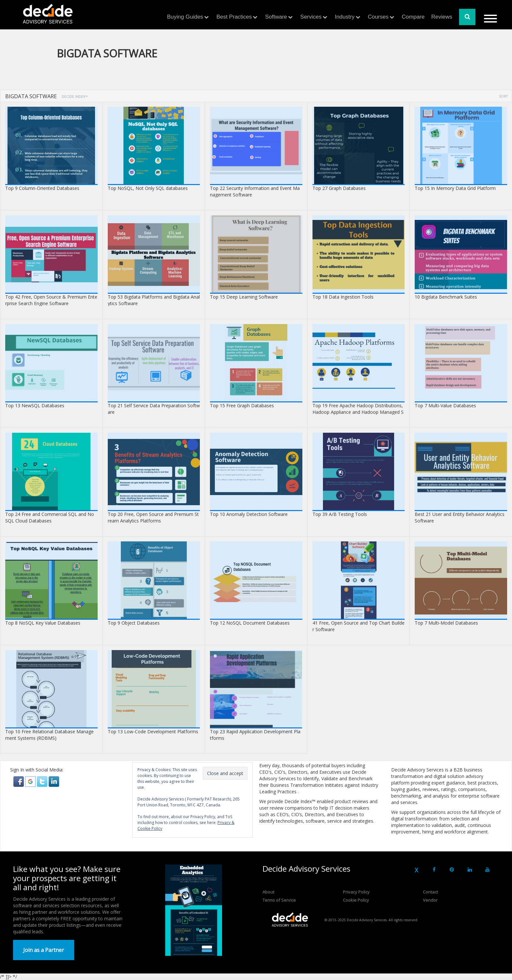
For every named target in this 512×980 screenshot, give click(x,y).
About (268, 892)
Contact (430, 892)
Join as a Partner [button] (44, 950)
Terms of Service (279, 900)
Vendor (430, 900)
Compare (413, 17)
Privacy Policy (356, 892)
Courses (378, 17)
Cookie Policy (356, 900)
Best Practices (234, 17)
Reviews (442, 17)
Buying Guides (185, 17)
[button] (19, 781)
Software (276, 17)
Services (311, 17)
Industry (344, 17)
